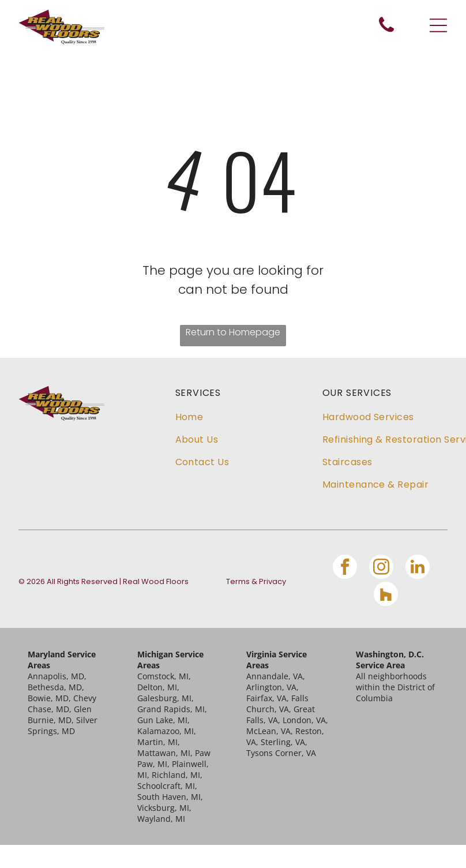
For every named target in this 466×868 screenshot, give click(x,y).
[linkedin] (418, 568)
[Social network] (386, 595)
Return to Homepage (233, 332)
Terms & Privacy (256, 581)
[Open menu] (438, 27)
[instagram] (381, 568)
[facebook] (345, 568)
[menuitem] (194, 417)
